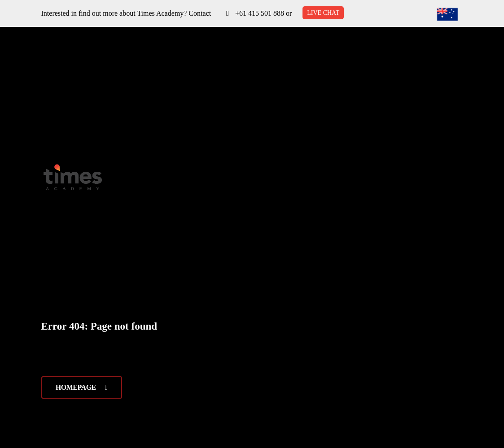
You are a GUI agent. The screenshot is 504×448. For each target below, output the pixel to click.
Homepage (81, 387)
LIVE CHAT (323, 13)
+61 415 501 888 (260, 13)
